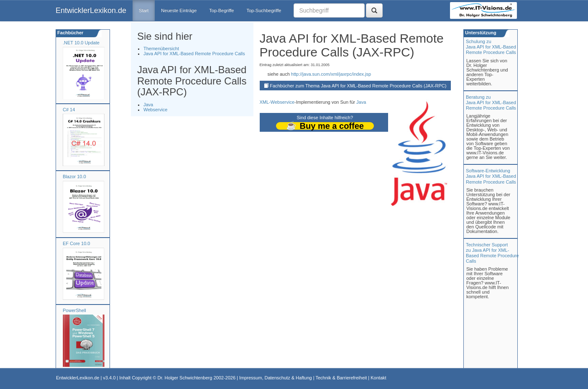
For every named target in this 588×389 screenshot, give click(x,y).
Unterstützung (480, 33)
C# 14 (69, 110)
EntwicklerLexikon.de (91, 10)
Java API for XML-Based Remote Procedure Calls (194, 54)
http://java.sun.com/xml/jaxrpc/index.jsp (331, 74)
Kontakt (378, 378)
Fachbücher (70, 33)
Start (144, 10)
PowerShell (74, 310)
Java (148, 105)
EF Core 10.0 (76, 243)
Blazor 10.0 (74, 177)
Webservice (155, 110)
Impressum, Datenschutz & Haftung (276, 378)
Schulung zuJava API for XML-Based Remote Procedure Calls (491, 47)
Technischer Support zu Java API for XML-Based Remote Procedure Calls (492, 253)
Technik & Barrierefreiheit (341, 378)
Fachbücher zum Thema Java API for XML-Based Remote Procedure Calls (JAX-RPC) (358, 86)
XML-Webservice (277, 102)
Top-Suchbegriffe (264, 10)
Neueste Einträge (179, 10)
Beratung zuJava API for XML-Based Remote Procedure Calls (491, 102)
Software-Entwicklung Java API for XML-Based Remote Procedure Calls (491, 176)
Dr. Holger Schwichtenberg (185, 378)
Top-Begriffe (221, 10)
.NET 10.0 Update (81, 43)
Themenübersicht (161, 49)
